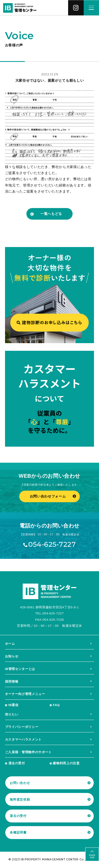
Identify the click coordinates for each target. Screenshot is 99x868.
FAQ (56, 705)
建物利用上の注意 (66, 763)
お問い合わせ (20, 783)
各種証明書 (18, 832)
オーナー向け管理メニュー (25, 694)
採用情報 (12, 681)
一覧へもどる (51, 214)
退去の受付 (17, 763)
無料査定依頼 (20, 799)
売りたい (12, 714)
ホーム (10, 643)
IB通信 (13, 705)
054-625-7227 (52, 544)
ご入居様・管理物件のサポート (28, 752)
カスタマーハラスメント (23, 739)
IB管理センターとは (20, 669)
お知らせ (12, 656)
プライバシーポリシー (22, 727)
